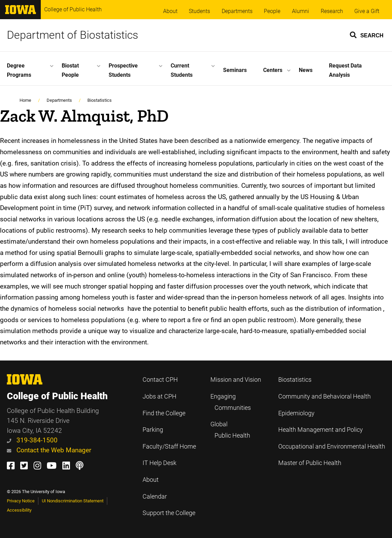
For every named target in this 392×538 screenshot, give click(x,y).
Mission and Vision (236, 380)
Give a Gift (367, 11)
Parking (153, 430)
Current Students (182, 70)
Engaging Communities (231, 402)
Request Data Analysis (345, 70)
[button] (367, 35)
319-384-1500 (32, 440)
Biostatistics (100, 100)
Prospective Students (123, 70)
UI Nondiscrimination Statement (73, 501)
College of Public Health (73, 9)
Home (25, 100)
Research (332, 11)
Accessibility (19, 510)
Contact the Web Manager (49, 450)
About (170, 11)
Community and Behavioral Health (324, 396)
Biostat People (70, 70)
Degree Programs (19, 70)
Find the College (164, 413)
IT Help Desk (160, 463)
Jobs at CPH (160, 396)
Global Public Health (230, 430)
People (272, 11)
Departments (237, 11)
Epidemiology (296, 413)
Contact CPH (160, 380)
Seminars (235, 70)
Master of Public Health (310, 463)
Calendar (155, 497)
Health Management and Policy (321, 430)
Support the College (169, 513)
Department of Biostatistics (72, 35)
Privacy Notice (21, 501)
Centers (273, 70)
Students (199, 11)
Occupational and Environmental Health (332, 447)
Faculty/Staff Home (169, 447)
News (306, 70)
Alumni (301, 11)
